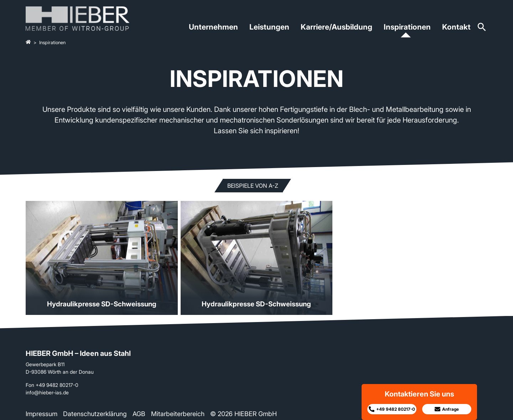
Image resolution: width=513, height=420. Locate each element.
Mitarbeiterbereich (178, 414)
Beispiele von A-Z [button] (253, 186)
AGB (139, 414)
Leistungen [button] (269, 27)
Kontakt (456, 27)
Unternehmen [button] (213, 27)
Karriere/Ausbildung (336, 27)
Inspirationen (407, 27)
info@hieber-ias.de (47, 392)
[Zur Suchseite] (482, 29)
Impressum (42, 414)
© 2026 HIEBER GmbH (243, 414)
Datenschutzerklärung (95, 414)
